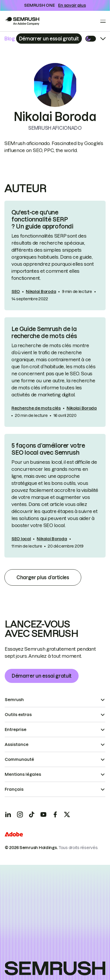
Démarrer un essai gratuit (42, 676)
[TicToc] (32, 814)
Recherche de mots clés (36, 408)
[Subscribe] (49, 39)
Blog (10, 39)
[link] (55, 255)
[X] (67, 814)
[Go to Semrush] (22, 21)
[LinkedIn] (8, 814)
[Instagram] (20, 814)
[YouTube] (43, 814)
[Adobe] (14, 835)
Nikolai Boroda (41, 292)
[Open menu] (103, 21)
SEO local (21, 539)
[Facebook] (55, 814)
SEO (16, 292)
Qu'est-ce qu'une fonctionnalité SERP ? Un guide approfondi (42, 219)
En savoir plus (72, 5)
